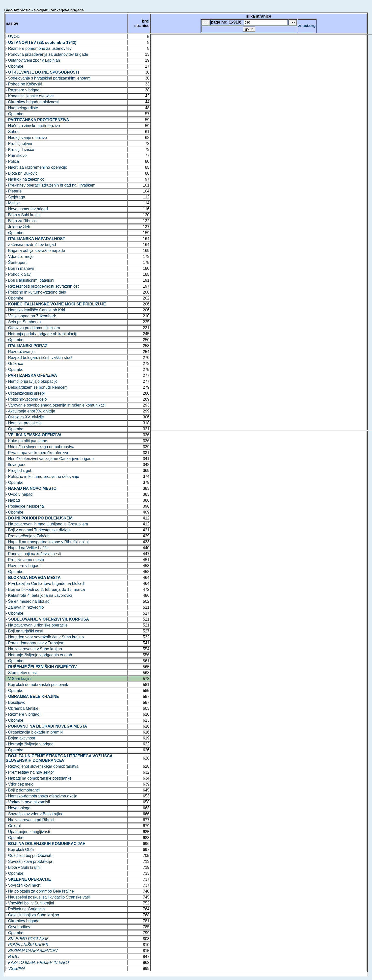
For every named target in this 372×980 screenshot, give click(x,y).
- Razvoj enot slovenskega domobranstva (42, 766)
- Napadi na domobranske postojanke (39, 778)
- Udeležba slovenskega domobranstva (40, 447)
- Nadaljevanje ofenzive (26, 138)
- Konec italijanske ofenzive (30, 96)
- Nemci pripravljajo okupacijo (32, 381)
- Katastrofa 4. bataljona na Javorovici (39, 595)
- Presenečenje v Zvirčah (28, 536)
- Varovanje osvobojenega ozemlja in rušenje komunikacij (56, 405)
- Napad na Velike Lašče (27, 548)
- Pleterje (14, 191)
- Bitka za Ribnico (21, 221)
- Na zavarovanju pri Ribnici (30, 820)
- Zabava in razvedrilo (25, 607)
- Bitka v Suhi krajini (23, 215)
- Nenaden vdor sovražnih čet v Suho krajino (45, 637)
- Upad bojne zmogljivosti (28, 832)
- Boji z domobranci (23, 790)
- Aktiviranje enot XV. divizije (30, 411)
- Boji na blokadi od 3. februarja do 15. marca (45, 589)
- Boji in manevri (20, 268)
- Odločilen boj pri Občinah (29, 856)
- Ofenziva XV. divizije (25, 417)
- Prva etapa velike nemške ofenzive (38, 453)
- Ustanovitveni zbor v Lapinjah (33, 60)
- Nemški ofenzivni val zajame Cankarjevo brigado (50, 459)
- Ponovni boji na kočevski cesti (33, 554)
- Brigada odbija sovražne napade (35, 251)
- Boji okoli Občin (21, 850)
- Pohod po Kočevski (24, 84)
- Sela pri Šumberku (23, 322)
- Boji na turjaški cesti (24, 631)
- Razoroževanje (20, 352)
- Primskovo (16, 155)
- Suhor (12, 132)
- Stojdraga (15, 197)
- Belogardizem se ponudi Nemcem (37, 387)
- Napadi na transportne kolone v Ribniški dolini (47, 542)
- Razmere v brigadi (23, 90)
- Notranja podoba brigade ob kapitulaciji (41, 334)
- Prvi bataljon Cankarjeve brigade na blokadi (45, 584)
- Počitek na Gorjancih (25, 909)
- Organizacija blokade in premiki (34, 732)
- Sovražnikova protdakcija (29, 861)
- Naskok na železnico (25, 179)
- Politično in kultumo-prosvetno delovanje (42, 476)
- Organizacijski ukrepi (25, 393)
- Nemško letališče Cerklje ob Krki (35, 310)
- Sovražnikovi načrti (24, 885)
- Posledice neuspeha (25, 506)
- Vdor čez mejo (20, 257)
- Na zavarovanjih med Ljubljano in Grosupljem (47, 524)
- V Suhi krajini (18, 679)
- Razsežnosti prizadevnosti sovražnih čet (42, 286)
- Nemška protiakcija (24, 423)
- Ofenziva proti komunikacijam (33, 328)
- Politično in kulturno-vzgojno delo (36, 292)
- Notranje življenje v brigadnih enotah (39, 655)
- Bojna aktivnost (20, 738)
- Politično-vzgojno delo (26, 399)
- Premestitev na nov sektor (30, 772)
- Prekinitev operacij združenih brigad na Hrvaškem (51, 185)
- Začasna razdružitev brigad (31, 245)
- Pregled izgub (19, 471)
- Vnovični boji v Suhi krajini (30, 903)
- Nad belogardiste (22, 108)
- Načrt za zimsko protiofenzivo (33, 126)
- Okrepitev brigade (23, 921)
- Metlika (13, 203)
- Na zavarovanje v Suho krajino (34, 649)
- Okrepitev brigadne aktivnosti (32, 102)
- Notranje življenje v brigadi (30, 744)
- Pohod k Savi (19, 274)
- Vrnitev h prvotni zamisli (28, 802)
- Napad (13, 500)
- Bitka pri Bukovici (22, 173)
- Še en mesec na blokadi (28, 601)
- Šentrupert (16, 262)
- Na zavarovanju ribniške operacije (37, 625)
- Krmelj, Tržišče (20, 150)
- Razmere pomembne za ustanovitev (39, 48)
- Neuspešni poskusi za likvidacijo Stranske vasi (48, 897)
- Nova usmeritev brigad (27, 209)
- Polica (12, 161)
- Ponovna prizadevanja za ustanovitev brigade (47, 54)
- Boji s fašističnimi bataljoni (30, 280)
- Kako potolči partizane (26, 441)
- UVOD (13, 37)
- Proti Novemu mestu (25, 560)
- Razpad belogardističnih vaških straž (39, 358)
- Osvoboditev (18, 927)
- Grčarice (14, 364)
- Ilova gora (16, 465)
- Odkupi (13, 826)
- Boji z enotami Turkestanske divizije (38, 530)
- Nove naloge (18, 808)
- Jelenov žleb (18, 227)
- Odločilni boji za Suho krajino (32, 915)
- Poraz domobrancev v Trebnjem (35, 643)
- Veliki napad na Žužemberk (31, 316)
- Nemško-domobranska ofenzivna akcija (42, 796)
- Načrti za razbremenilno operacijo (36, 167)
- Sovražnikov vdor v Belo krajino (35, 814)
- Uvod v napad (19, 494)
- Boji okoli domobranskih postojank (37, 685)
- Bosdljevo (15, 702)
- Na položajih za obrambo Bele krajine (40, 891)
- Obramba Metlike (22, 708)
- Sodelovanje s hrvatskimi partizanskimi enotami (49, 78)
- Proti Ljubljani (19, 144)
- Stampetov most (21, 673)
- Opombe (14, 66)
